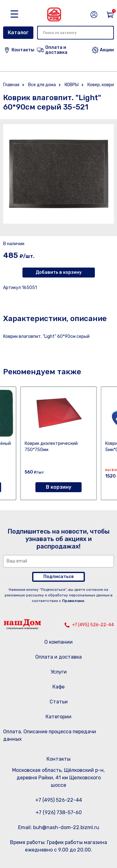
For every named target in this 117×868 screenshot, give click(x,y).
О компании (58, 642)
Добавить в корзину (59, 272)
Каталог (18, 33)
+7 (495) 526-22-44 (93, 625)
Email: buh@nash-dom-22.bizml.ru (59, 827)
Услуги (59, 672)
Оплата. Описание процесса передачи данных (50, 735)
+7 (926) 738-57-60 (59, 812)
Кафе (58, 687)
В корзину (59, 487)
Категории (58, 717)
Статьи (59, 702)
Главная (11, 85)
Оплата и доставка (58, 657)
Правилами (73, 601)
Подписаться (58, 577)
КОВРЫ (72, 85)
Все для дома (42, 85)
